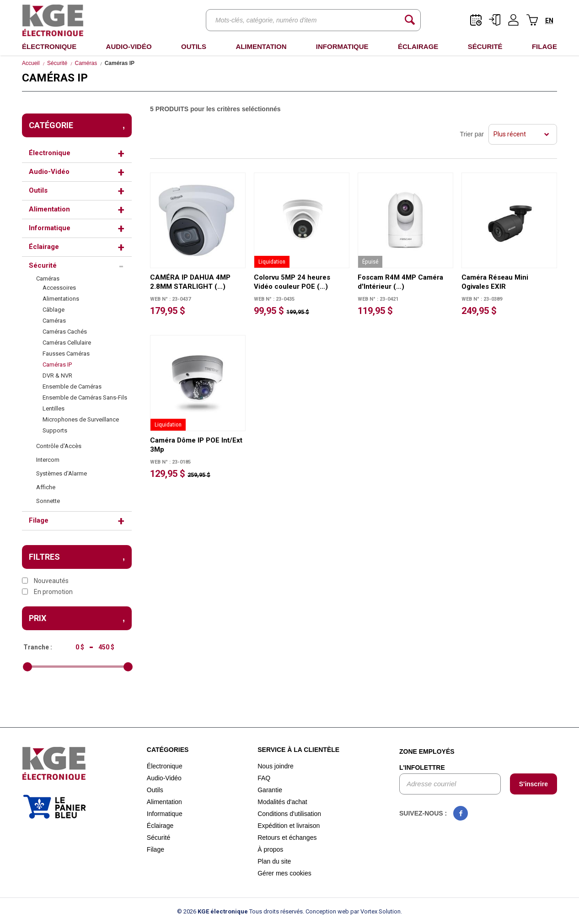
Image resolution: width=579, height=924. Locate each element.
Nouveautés (45, 581)
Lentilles (54, 408)
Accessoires (59, 288)
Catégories (168, 750)
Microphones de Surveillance (81, 419)
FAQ (264, 778)
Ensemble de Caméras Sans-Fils (85, 397)
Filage (544, 46)
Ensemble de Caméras (72, 386)
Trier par (472, 134)
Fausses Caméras (66, 354)
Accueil (31, 63)
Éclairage (418, 46)
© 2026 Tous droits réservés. (241, 911)
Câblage (54, 310)
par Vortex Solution (375, 911)
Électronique (49, 46)
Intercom (48, 460)
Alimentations (61, 299)
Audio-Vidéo (129, 46)
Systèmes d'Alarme (62, 473)
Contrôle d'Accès (59, 446)
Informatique (342, 46)
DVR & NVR (57, 376)
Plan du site (274, 861)
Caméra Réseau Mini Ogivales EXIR (495, 282)
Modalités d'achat (282, 802)
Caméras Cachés (65, 332)
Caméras (86, 63)
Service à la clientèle (298, 750)
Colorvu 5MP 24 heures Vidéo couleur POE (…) (292, 282)
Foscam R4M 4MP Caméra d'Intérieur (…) (400, 282)
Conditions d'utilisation (289, 814)
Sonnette (48, 501)
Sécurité (485, 46)
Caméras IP (57, 365)
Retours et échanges (287, 838)
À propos (270, 849)
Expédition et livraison (289, 826)
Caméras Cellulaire (67, 343)
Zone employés (427, 751)
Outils (194, 46)
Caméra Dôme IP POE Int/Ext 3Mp (196, 445)
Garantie (270, 790)
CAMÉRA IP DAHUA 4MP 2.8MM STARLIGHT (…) (190, 282)
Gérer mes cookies (284, 873)
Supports (55, 430)
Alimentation (261, 46)
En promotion (47, 592)
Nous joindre (276, 766)
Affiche (46, 487)
